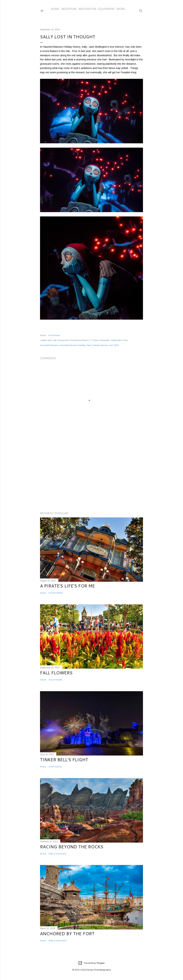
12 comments (55, 593)
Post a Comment (58, 854)
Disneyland (63, 340)
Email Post (54, 335)
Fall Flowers (56, 673)
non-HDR (114, 345)
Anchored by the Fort (67, 934)
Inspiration (87, 9)
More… (122, 9)
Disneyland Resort (79, 340)
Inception (69, 9)
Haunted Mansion (49, 345)
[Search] (141, 10)
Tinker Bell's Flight (64, 760)
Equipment (106, 9)
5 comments (55, 767)
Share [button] (43, 335)
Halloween (105, 340)
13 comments (55, 680)
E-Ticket (94, 340)
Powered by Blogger (91, 963)
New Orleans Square (97, 345)
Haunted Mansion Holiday (73, 345)
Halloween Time (119, 340)
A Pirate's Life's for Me (67, 586)
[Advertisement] (91, 478)
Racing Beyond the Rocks (72, 847)
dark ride (52, 340)
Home (55, 9)
